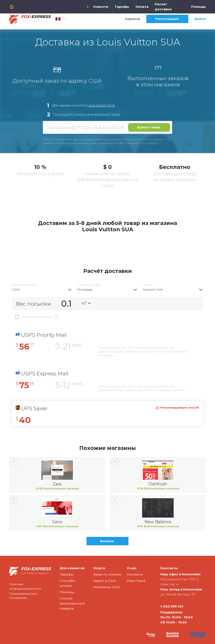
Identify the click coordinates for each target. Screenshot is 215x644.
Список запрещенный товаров (72, 603)
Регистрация (167, 19)
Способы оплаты (67, 583)
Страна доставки (89, 285)
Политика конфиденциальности (25, 586)
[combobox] (42, 290)
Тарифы (122, 7)
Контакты (135, 574)
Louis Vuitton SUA (101, 105)
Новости (101, 7)
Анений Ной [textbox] (153, 290)
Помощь (198, 7)
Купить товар (149, 127)
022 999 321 (172, 606)
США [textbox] (16, 290)
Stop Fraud (136, 581)
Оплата (142, 7)
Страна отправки (24, 285)
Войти (200, 19)
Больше (107, 541)
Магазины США (107, 587)
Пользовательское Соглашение (23, 596)
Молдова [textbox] (85, 290)
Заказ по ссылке (107, 574)
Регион (148, 285)
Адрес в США (105, 581)
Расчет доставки (163, 7)
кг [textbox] (84, 303)
